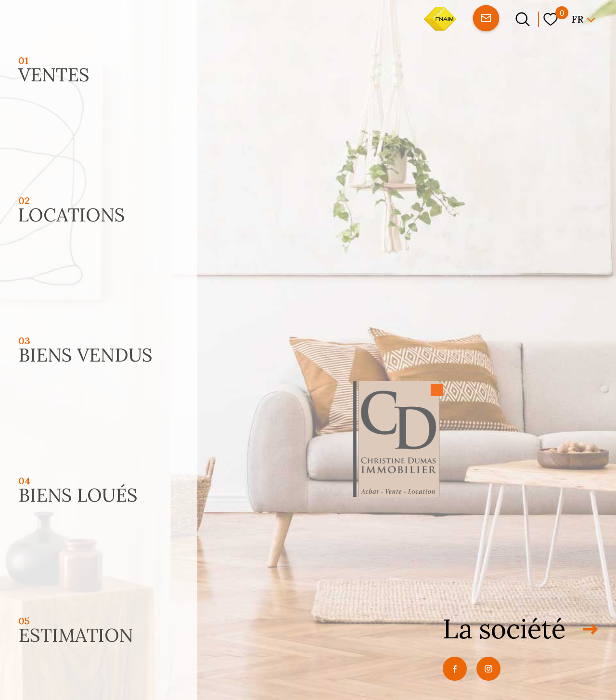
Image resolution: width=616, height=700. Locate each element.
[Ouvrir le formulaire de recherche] (523, 19)
